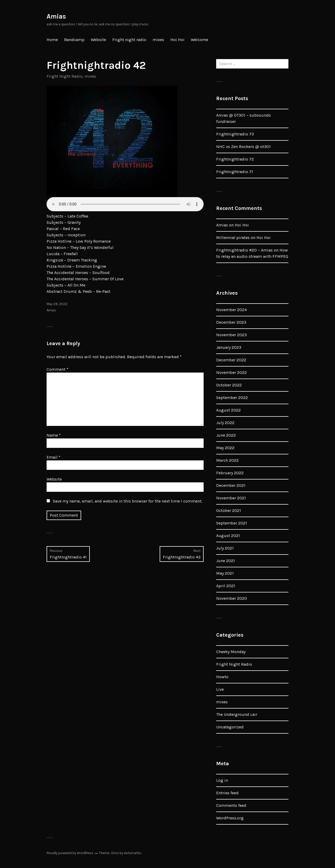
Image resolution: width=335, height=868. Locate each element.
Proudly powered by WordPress (70, 853)
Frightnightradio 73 (235, 134)
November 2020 (232, 598)
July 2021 (225, 548)
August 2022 (228, 410)
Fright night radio (129, 40)
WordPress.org (230, 818)
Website (98, 40)
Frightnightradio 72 (235, 159)
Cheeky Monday (231, 652)
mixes (158, 40)
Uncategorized (230, 727)
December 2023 (231, 322)
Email (54, 457)
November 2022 (231, 372)
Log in (222, 780)
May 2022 (225, 448)
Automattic (133, 853)
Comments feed (231, 805)
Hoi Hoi (177, 40)
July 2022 (225, 423)
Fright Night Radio (65, 76)
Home (52, 40)
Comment (57, 369)
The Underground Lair (237, 714)
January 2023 (229, 347)
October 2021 (229, 510)
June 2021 (226, 561)
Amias (56, 16)
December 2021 (231, 485)
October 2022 (229, 385)
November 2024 (231, 310)
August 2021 (228, 536)
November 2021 (231, 498)
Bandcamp (74, 40)
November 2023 (231, 335)
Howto (222, 677)
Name (54, 435)
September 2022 (232, 398)
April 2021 (226, 586)
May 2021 (225, 573)
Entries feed (227, 793)
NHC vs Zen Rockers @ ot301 (243, 147)
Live (220, 689)
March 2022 (227, 460)
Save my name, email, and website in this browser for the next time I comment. (128, 501)
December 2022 (231, 360)
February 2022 (230, 473)
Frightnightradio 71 (235, 172)
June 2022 (226, 435)
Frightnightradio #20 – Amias (244, 250)
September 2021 (232, 523)
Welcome (199, 40)
